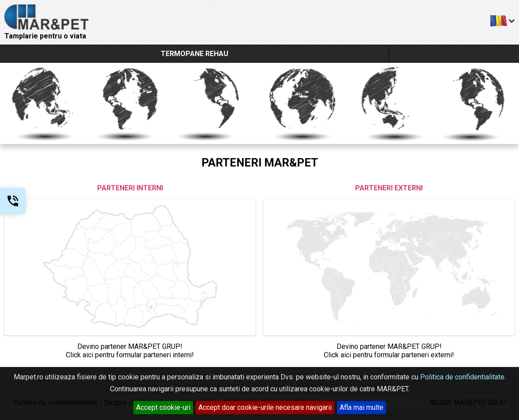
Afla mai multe (362, 407)
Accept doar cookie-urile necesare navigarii (265, 407)
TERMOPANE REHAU (195, 54)
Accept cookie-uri (163, 407)
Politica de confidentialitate (462, 377)
